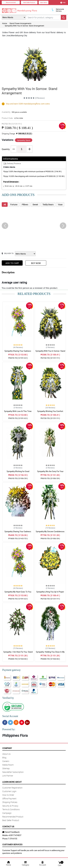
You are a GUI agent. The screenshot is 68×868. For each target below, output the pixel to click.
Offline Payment (9, 799)
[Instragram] (16, 722)
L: (7, 186)
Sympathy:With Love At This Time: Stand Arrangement (18, 412)
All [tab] (5, 205)
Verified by (8, 698)
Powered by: (9, 729)
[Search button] (64, 17)
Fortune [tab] (14, 205)
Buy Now (36, 263)
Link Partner (8, 776)
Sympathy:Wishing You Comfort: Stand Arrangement (50, 412)
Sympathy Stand (24, 140)
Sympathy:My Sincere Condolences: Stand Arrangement (50, 533)
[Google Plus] (27, 722)
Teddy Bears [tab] (48, 205)
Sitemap (6, 768)
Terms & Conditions (11, 809)
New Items (44, 2)
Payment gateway (11, 670)
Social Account (10, 716)
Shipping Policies (10, 802)
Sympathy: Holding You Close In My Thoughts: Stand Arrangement (50, 653)
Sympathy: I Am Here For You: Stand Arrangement (18, 653)
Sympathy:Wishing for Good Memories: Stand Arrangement (18, 473)
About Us (6, 754)
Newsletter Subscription (13, 772)
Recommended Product (13, 817)
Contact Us (8, 826)
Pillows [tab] (25, 205)
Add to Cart (12, 263)
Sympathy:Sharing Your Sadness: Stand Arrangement (18, 352)
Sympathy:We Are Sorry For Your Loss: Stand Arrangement (50, 473)
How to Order (8, 795)
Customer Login (9, 791)
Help (63, 2)
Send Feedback (11, 832)
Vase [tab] (60, 205)
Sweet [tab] (35, 205)
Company (7, 748)
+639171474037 (15, 835)
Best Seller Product (29, 2)
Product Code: (12, 118)
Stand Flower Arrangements (20, 23)
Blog (4, 758)
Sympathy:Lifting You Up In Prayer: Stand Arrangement (50, 593)
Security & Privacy (10, 806)
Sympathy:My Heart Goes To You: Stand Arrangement (18, 593)
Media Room (8, 765)
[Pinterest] (22, 722)
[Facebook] (5, 722)
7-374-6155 (13, 839)
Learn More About (12, 782)
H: (28, 186)
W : (17, 186)
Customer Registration (12, 788)
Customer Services (12, 844)
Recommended (11, 2)
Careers (6, 761)
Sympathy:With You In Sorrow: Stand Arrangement (24, 26)
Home (5, 23)
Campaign (7, 813)
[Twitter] (10, 722)
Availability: (14, 112)
